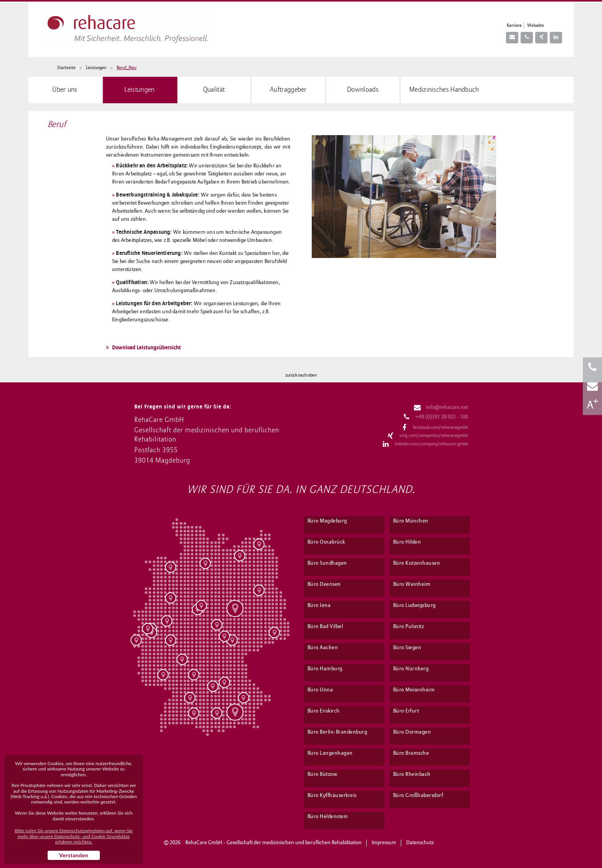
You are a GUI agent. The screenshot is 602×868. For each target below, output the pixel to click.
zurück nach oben (301, 375)
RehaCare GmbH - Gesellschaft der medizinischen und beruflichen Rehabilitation (274, 843)
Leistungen (96, 68)
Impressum (384, 843)
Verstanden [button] (74, 855)
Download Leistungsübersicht (143, 347)
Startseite (66, 68)
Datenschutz (420, 843)
